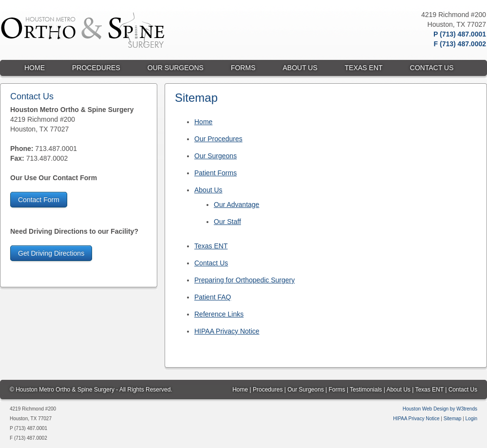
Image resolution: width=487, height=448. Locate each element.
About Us (208, 190)
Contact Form (39, 200)
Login (471, 419)
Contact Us (211, 263)
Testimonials (366, 390)
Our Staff (227, 222)
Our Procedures (218, 139)
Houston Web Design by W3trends (440, 409)
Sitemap (453, 419)
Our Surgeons (215, 156)
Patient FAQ (213, 297)
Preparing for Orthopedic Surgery (244, 280)
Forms (337, 390)
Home (203, 122)
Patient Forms (215, 173)
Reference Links (219, 314)
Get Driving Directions (51, 253)
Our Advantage (236, 205)
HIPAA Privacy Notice (227, 331)
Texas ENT (211, 246)
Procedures (268, 390)
